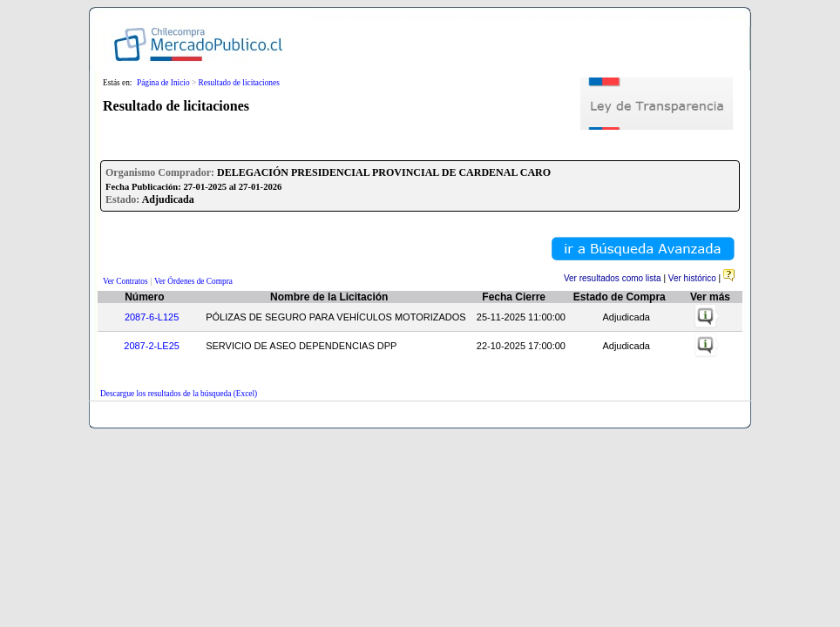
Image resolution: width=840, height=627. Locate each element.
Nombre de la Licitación (329, 297)
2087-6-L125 (152, 317)
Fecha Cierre (514, 297)
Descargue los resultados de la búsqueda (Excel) (179, 394)
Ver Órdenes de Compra (193, 281)
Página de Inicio (163, 83)
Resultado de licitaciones (239, 83)
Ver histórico (692, 278)
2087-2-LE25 (152, 346)
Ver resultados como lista (613, 278)
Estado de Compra (620, 297)
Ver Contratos (125, 281)
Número (144, 297)
